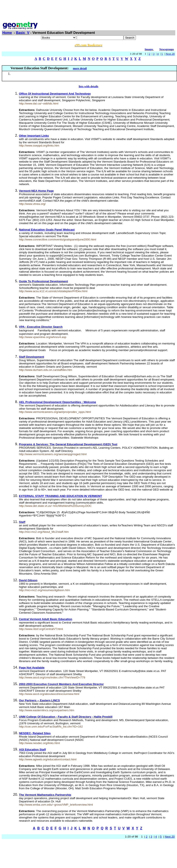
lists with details (88, 86)
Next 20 (170, 54)
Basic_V (23, 33)
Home (7, 33)
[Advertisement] (89, 11)
